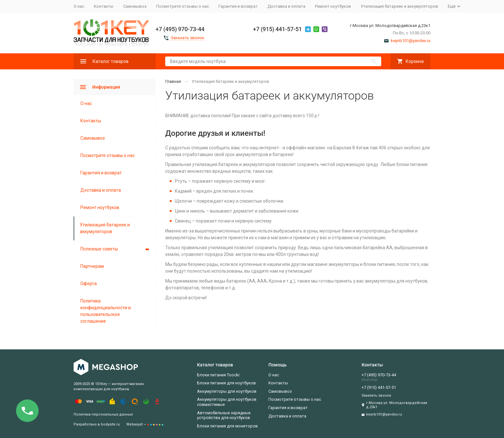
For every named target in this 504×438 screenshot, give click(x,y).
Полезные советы (99, 249)
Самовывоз (135, 6)
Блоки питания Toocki (218, 375)
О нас (79, 6)
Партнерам (92, 266)
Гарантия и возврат (238, 6)
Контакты (104, 6)
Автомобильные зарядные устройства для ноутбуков (224, 415)
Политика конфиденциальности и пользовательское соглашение (106, 311)
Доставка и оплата (286, 6)
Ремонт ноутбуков (333, 6)
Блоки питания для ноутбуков (226, 383)
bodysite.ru (110, 424)
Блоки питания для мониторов (227, 426)
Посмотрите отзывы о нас (183, 6)
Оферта (89, 284)
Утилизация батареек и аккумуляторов (399, 6)
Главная (173, 81)
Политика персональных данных (103, 414)
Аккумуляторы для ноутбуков (227, 391)
